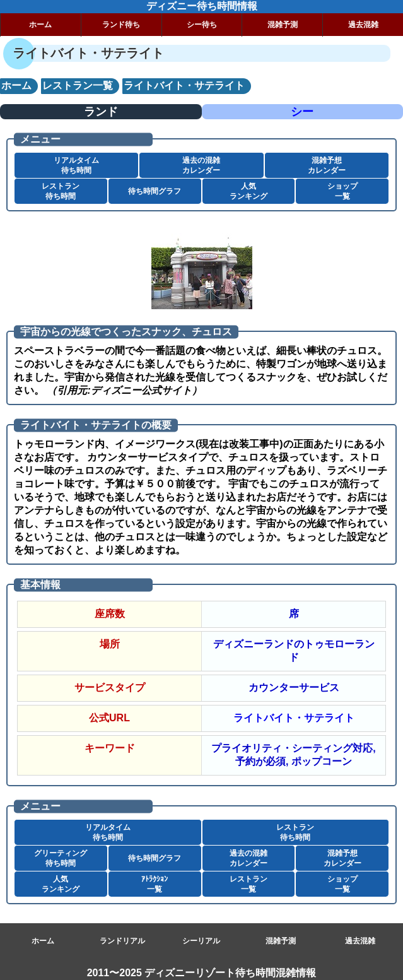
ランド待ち (121, 25)
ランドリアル (122, 941)
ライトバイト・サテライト (294, 718)
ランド (101, 112)
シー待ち (202, 25)
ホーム (40, 25)
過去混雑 (363, 25)
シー (302, 112)
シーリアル (201, 941)
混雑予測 (283, 25)
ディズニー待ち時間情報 (202, 6)
